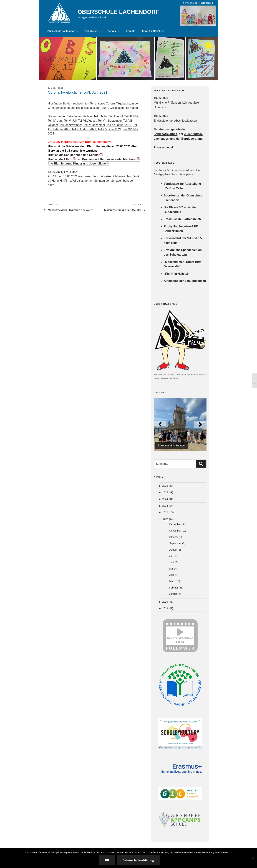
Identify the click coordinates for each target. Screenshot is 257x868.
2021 (166, 519)
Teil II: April (116, 116)
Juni (172, 562)
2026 (165, 486)
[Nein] (253, 858)
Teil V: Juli (70, 121)
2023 (165, 506)
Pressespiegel (163, 147)
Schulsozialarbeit (166, 134)
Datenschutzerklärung (138, 860)
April (172, 575)
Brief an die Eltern (60, 159)
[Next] (200, 424)
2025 (165, 492)
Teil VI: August (87, 121)
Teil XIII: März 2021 (84, 129)
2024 (165, 499)
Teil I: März (100, 116)
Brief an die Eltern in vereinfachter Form (109, 159)
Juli (171, 556)
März (172, 581)
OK (107, 860)
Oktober (174, 537)
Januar (173, 594)
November (175, 531)
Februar (174, 588)
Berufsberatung (192, 139)
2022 (165, 512)
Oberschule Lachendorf (118, 12)
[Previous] (160, 424)
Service (114, 31)
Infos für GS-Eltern (153, 31)
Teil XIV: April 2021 (110, 129)
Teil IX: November (71, 125)
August (173, 550)
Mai (171, 569)
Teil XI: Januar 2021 (119, 125)
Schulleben (93, 31)
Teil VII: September (110, 121)
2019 (165, 608)
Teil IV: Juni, (56, 121)
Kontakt (131, 31)
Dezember (175, 524)
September (175, 543)
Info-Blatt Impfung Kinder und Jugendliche (77, 164)
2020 (165, 602)
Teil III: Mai (131, 116)
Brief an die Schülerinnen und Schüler (74, 155)
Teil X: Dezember (94, 125)
